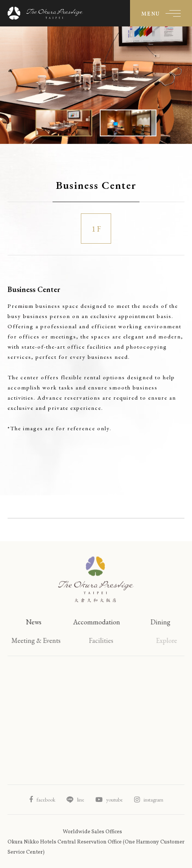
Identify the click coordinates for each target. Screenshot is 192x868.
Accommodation (102, 622)
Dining (168, 622)
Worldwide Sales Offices (92, 832)
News (37, 622)
